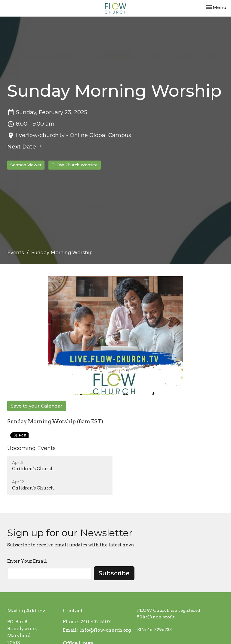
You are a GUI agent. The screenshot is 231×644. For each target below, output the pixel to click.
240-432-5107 (96, 622)
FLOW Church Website (75, 165)
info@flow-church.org (105, 630)
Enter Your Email (27, 561)
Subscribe (114, 573)
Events (16, 253)
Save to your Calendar (37, 406)
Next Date (25, 146)
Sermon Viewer (26, 165)
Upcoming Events (31, 448)
